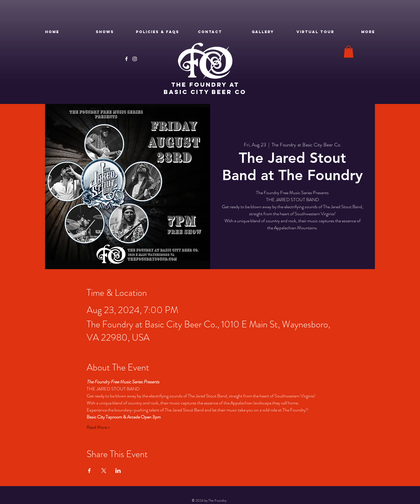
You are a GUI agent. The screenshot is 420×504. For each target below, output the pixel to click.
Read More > (98, 427)
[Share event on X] (104, 471)
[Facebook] (126, 59)
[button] (349, 52)
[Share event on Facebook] (89, 471)
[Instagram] (135, 59)
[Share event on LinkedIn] (118, 471)
